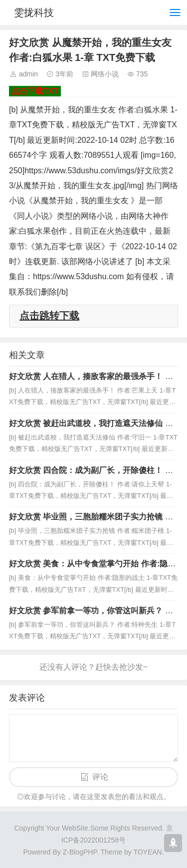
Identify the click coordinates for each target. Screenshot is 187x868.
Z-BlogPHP (80, 852)
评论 (100, 777)
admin (28, 74)
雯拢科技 (34, 12)
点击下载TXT (35, 91)
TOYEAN (147, 852)
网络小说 (105, 74)
